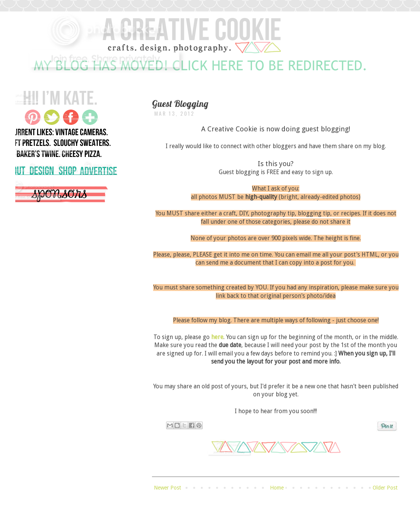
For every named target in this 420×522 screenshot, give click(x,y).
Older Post (385, 488)
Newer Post (167, 488)
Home (277, 488)
